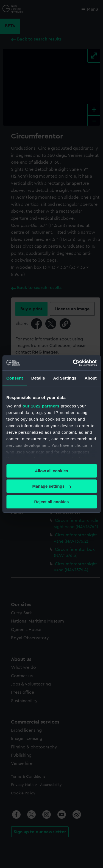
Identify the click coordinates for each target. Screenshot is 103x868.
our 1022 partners (41, 406)
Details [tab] (38, 378)
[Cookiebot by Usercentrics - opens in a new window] (73, 363)
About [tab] (91, 378)
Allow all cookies (51, 471)
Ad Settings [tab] (65, 378)
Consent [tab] (15, 378)
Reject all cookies (52, 502)
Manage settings (52, 486)
